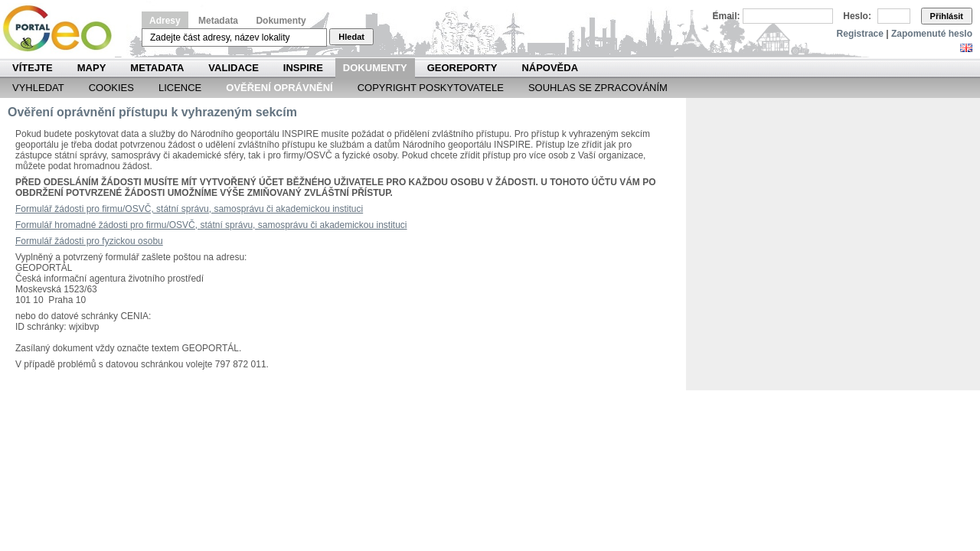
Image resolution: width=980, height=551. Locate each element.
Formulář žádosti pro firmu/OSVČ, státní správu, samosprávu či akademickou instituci (189, 209)
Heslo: (857, 16)
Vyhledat (38, 88)
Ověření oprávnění (279, 88)
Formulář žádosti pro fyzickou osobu (89, 241)
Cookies (111, 88)
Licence (180, 88)
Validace (233, 68)
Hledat (351, 37)
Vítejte (33, 68)
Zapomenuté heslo (932, 34)
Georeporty (462, 68)
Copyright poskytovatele (431, 88)
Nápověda (550, 68)
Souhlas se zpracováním (598, 88)
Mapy (92, 68)
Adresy (165, 21)
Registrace (860, 34)
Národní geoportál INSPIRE (63, 29)
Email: (727, 16)
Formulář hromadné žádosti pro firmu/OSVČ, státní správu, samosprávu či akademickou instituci (211, 225)
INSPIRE (303, 68)
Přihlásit (947, 16)
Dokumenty (281, 21)
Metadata (218, 21)
